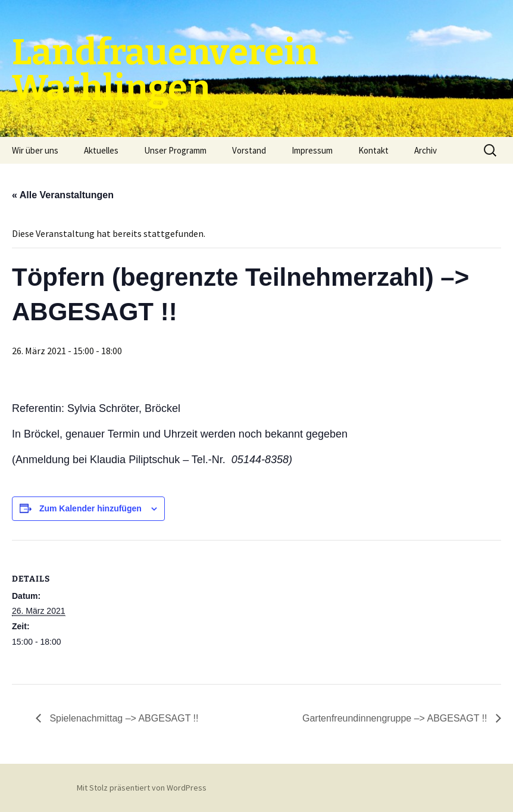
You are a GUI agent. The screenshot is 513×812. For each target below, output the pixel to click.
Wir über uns (35, 150)
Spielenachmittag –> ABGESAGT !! (123, 718)
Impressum (312, 150)
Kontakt (373, 150)
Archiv (426, 150)
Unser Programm (175, 150)
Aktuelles (101, 150)
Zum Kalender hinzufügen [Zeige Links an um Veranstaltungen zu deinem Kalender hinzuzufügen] (90, 508)
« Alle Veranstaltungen (63, 195)
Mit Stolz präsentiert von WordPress (142, 788)
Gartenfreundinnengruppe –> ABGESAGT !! (396, 718)
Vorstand (249, 150)
